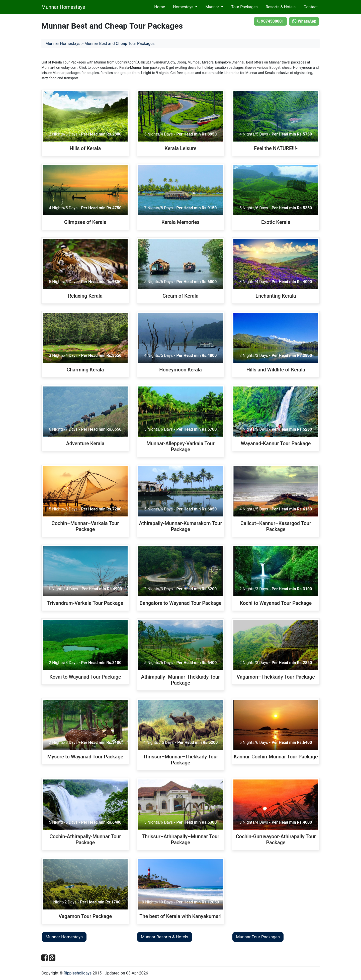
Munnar (213, 7)
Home (160, 7)
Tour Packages (244, 7)
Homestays (184, 7)
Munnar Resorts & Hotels (165, 937)
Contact (311, 7)
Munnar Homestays (63, 7)
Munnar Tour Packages (258, 937)
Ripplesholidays (78, 973)
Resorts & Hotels (281, 7)
